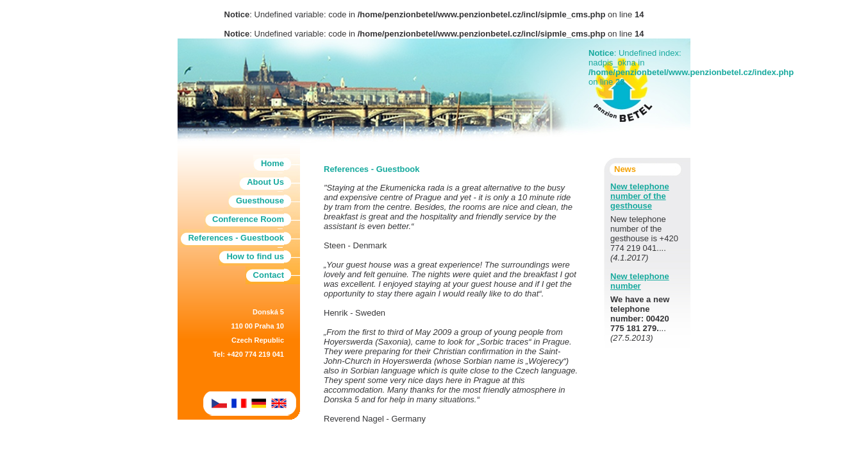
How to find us (255, 256)
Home (272, 163)
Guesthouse (260, 201)
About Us (265, 182)
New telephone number (640, 281)
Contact (269, 275)
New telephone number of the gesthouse (640, 196)
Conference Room (248, 219)
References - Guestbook (236, 238)
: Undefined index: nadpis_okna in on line (639, 67)
